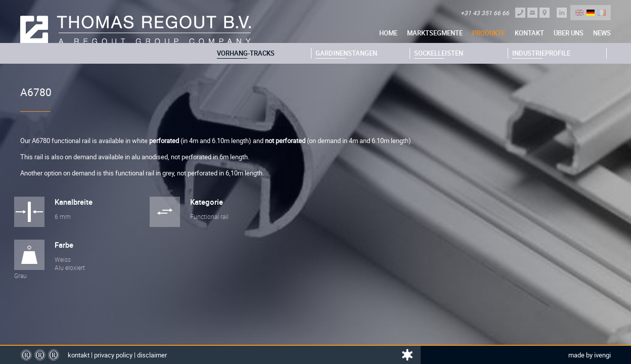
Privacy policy (113, 355)
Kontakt (529, 33)
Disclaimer (152, 355)
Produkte (489, 33)
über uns (569, 33)
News (602, 33)
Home (388, 33)
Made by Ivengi (590, 355)
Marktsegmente (435, 33)
